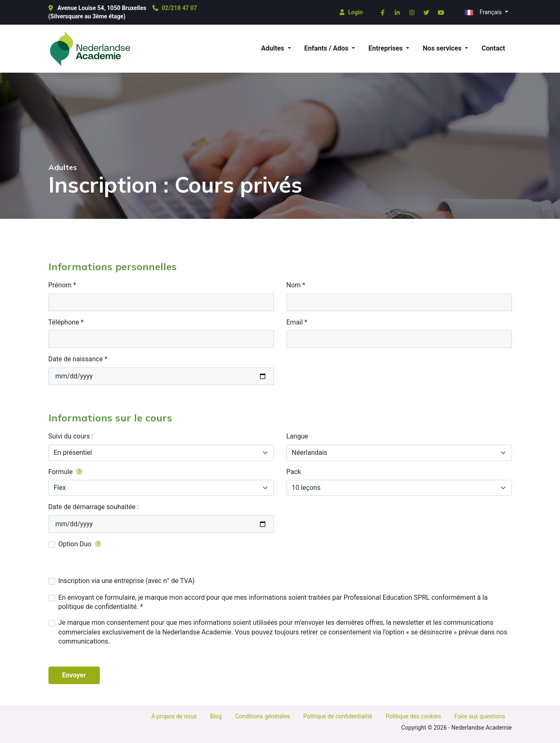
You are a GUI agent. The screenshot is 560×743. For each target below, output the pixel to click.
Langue (297, 436)
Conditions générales (262, 716)
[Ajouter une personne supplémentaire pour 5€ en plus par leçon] (96, 544)
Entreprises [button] (386, 48)
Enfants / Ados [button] (327, 48)
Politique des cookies (413, 716)
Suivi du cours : (71, 436)
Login (351, 12)
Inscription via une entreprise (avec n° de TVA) (127, 581)
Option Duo (80, 544)
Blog (216, 716)
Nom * (296, 285)
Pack (294, 472)
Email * (297, 322)
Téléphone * (66, 322)
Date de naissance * (78, 359)
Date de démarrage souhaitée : (94, 507)
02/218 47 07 (175, 8)
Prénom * (62, 285)
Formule (66, 472)
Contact (493, 48)
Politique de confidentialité (338, 716)
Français (484, 13)
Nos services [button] (443, 48)
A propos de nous (174, 716)
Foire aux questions (480, 716)
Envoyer (74, 675)
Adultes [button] (273, 48)
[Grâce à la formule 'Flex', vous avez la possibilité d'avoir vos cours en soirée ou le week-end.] (79, 472)
